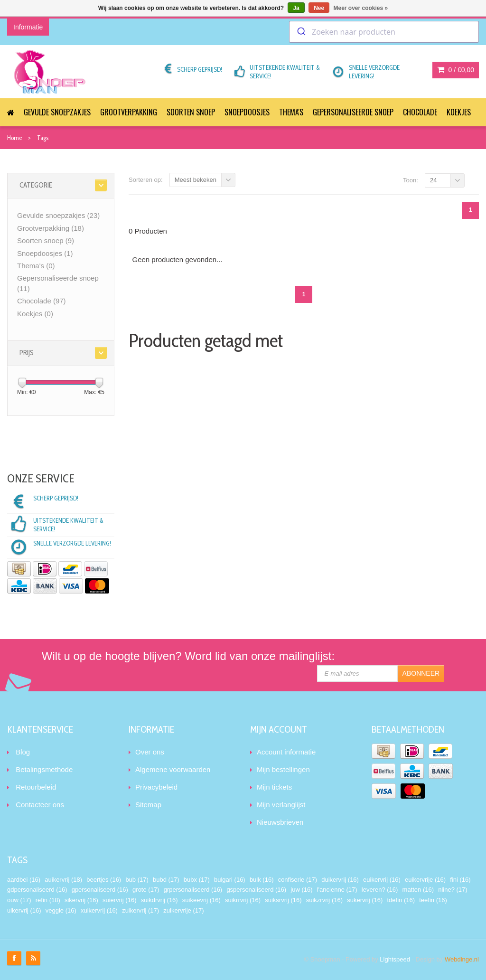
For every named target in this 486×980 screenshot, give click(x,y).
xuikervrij (99, 910)
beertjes (104, 880)
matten (418, 890)
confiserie (298, 880)
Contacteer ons (40, 805)
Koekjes (459, 112)
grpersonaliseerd (193, 890)
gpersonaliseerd (100, 890)
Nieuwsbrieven (280, 822)
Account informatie (286, 752)
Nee (319, 8)
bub (137, 880)
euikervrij (382, 880)
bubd (166, 880)
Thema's (291, 112)
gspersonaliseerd (256, 890)
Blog (23, 752)
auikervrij (63, 880)
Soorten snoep (191, 112)
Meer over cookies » (361, 8)
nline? (453, 890)
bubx (197, 880)
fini (460, 880)
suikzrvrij (324, 900)
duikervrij (340, 880)
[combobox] (384, 32)
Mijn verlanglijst (281, 805)
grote (146, 890)
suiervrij (120, 900)
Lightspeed (395, 959)
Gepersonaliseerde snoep (353, 112)
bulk (262, 880)
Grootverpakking (129, 112)
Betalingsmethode (44, 769)
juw (301, 890)
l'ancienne (337, 890)
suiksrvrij (283, 900)
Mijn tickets (274, 787)
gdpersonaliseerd (37, 890)
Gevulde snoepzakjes (57, 112)
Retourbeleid (36, 787)
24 (433, 180)
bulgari (230, 880)
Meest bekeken (196, 180)
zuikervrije (183, 910)
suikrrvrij (243, 900)
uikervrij (24, 910)
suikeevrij (201, 900)
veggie (61, 910)
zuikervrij (140, 910)
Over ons (150, 752)
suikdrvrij (159, 900)
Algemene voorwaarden (173, 769)
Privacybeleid (156, 787)
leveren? (380, 890)
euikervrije (425, 880)
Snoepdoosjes (247, 112)
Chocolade (420, 112)
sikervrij (81, 900)
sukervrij (365, 900)
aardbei (24, 880)
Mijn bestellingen (283, 769)
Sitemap (148, 805)
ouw (19, 900)
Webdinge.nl (462, 959)
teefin (433, 900)
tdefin (401, 900)
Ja (296, 8)
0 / (456, 70)
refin (48, 900)
